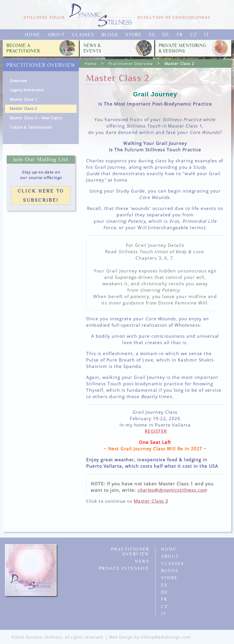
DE (166, 35)
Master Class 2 (23, 109)
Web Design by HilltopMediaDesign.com (150, 637)
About (56, 35)
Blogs (110, 35)
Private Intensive (124, 568)
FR (180, 35)
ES (152, 35)
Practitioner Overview (41, 65)
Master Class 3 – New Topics (36, 118)
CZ (193, 35)
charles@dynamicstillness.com (172, 490)
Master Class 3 (151, 501)
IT (206, 35)
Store (134, 35)
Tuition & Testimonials (31, 127)
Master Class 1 (23, 99)
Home (33, 35)
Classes (83, 35)
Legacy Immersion (27, 90)
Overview (18, 81)
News (142, 561)
